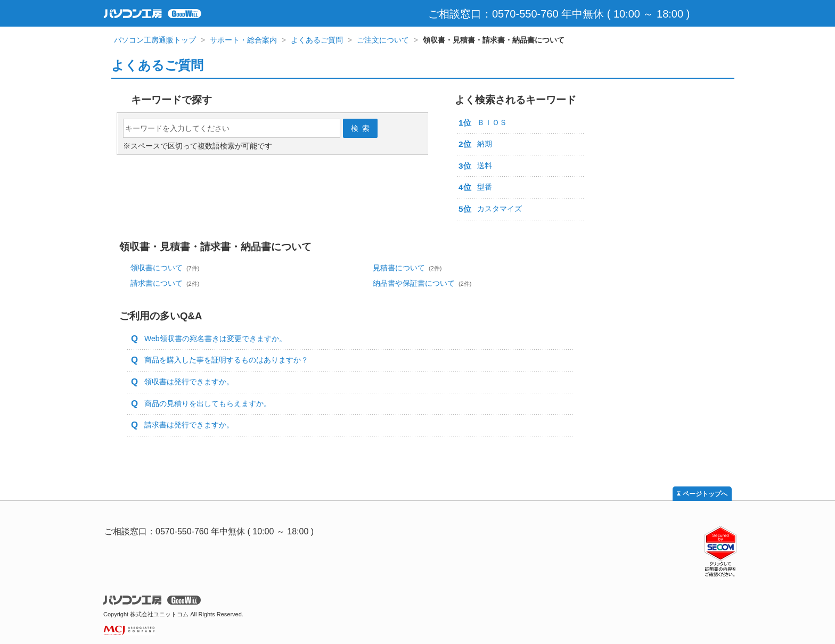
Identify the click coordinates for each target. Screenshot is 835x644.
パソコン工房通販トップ (155, 40)
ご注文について (383, 40)
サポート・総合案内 (243, 40)
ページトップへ (705, 494)
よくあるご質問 (317, 40)
